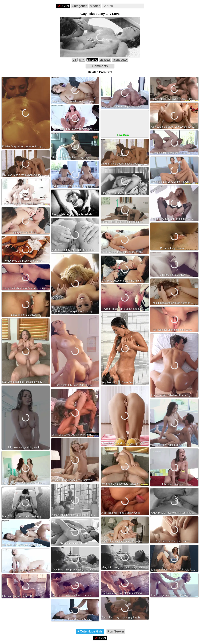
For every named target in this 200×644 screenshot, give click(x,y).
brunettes (105, 60)
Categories (80, 6)
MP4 (82, 60)
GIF (75, 60)
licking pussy (120, 60)
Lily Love (92, 60)
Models (95, 6)
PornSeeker (116, 631)
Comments (100, 66)
